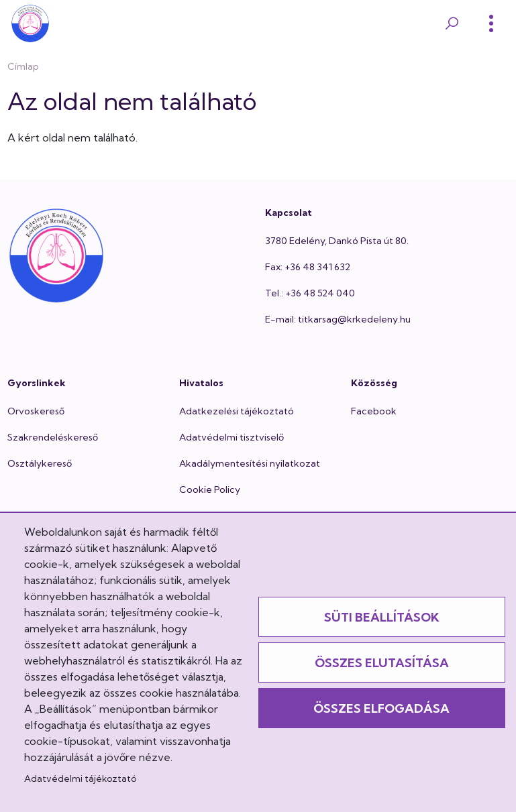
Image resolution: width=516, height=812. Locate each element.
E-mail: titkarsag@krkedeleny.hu (338, 319)
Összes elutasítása (382, 663)
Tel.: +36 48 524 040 (310, 293)
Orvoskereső (36, 411)
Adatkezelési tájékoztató (237, 411)
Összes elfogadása (381, 708)
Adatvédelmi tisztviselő (231, 437)
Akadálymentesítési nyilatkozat (250, 463)
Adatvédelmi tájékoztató (80, 778)
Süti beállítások (382, 617)
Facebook (374, 411)
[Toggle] (491, 23)
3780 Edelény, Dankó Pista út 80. (337, 241)
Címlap (23, 66)
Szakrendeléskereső (53, 437)
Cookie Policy (210, 489)
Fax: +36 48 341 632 (308, 267)
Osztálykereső (40, 463)
